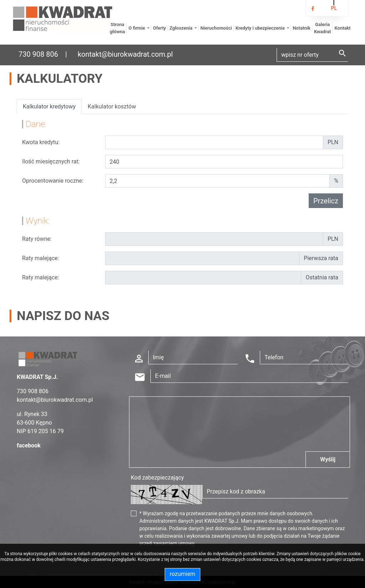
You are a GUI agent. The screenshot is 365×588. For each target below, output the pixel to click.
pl (334, 8)
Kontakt (342, 28)
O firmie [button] (137, 28)
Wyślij (328, 459)
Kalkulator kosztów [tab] (112, 107)
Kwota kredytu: (41, 142)
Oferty (159, 28)
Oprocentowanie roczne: (53, 181)
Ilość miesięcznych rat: (51, 161)
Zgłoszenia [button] (182, 28)
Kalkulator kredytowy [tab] (49, 107)
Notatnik (302, 28)
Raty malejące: (41, 258)
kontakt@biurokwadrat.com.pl (125, 54)
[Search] (312, 55)
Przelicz (326, 201)
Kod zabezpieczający (157, 478)
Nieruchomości (216, 28)
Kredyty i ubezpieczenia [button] (261, 28)
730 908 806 (38, 54)
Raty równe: (37, 239)
